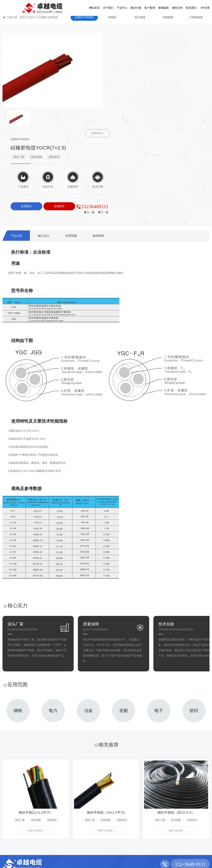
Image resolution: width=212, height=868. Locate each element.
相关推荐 (105, 143)
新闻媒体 (99, 809)
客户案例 (78, 809)
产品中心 (32, 17)
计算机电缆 (196, 17)
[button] (5, 118)
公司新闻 (99, 821)
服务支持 (120, 809)
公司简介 (8, 821)
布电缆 (112, 17)
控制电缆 (168, 17)
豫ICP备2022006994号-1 (149, 863)
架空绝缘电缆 (32, 849)
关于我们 (9, 809)
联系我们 (141, 809)
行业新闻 (99, 826)
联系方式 (141, 821)
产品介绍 (17, 143)
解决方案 (57, 809)
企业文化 (8, 826)
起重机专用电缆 (48, 17)
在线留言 (141, 826)
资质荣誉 (8, 832)
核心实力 (47, 143)
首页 (23, 17)
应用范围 (76, 143)
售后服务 (120, 826)
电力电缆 (140, 17)
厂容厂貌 (8, 838)
